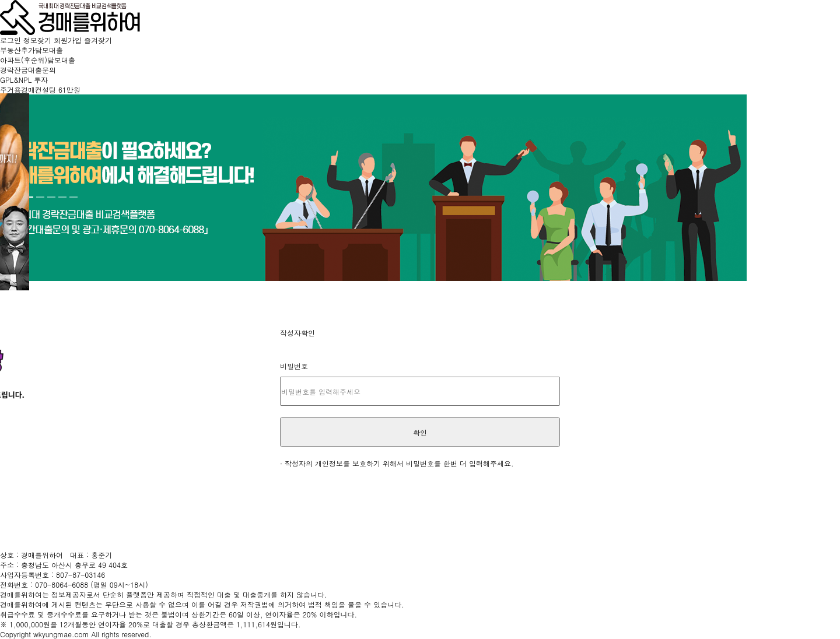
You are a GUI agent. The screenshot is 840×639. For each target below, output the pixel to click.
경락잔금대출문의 (28, 70)
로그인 (12, 40)
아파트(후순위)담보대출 (38, 60)
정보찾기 (38, 40)
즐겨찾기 (98, 40)
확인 (420, 432)
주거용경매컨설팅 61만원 (40, 89)
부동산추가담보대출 (32, 50)
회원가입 (69, 40)
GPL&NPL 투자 (24, 80)
